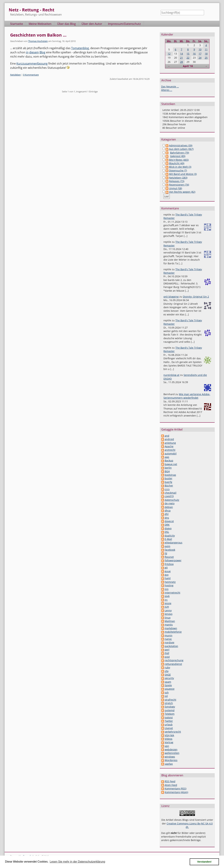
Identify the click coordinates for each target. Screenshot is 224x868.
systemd (170, 710)
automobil (171, 454)
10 (200, 49)
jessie (168, 603)
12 (169, 54)
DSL (167, 532)
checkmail (171, 493)
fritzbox (169, 564)
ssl (166, 696)
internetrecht (172, 593)
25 (206, 58)
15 (188, 54)
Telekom (170, 714)
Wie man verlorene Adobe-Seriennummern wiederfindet (187, 396)
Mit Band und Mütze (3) (183, 174)
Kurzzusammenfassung (32, 63)
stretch (169, 703)
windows (170, 757)
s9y (167, 671)
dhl (167, 514)
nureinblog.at (171, 375)
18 (206, 54)
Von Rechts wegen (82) (182, 192)
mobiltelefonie (173, 632)
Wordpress (171, 760)
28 (181, 62)
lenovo (169, 614)
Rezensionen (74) (179, 185)
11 (206, 49)
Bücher (169, 486)
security (169, 678)
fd (166, 553)
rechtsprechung (174, 660)
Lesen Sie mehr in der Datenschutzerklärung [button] (77, 862)
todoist (169, 717)
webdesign (171, 749)
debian (169, 507)
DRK (167, 525)
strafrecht (170, 700)
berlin (168, 468)
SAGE (168, 675)
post (167, 657)
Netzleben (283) (178, 178)
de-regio (170, 503)
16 (194, 54)
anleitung (170, 443)
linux (168, 618)
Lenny (168, 610)
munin (169, 635)
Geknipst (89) (178, 156)
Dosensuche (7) (178, 170)
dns (167, 518)
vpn (167, 746)
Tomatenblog (80, 48)
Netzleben (15, 75)
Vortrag (169, 742)
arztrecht (170, 450)
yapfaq (169, 764)
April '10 (188, 66)
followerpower (173, 560)
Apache (169, 446)
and (167, 436)
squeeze (170, 689)
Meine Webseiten (40, 24)
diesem (34, 52)
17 (200, 54)
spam (168, 682)
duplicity (170, 536)
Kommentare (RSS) (176, 788)
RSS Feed (170, 781)
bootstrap (170, 475)
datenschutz (172, 500)
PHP (167, 653)
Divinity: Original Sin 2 (196, 297)
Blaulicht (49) (177, 163)
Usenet (169, 728)
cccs (167, 489)
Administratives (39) (181, 145)
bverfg (168, 482)
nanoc (168, 639)
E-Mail (168, 539)
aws (167, 457)
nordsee (169, 642)
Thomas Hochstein (38, 41)
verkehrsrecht (173, 732)
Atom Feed (171, 785)
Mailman (170, 621)
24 (200, 58)
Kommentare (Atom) (176, 792)
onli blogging (171, 297)
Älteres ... (167, 90)
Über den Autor (92, 24)
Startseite (17, 24)
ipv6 (167, 596)
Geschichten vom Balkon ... (38, 35)
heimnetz (170, 582)
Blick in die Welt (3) (180, 167)
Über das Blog (66, 24)
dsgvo (168, 528)
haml (168, 578)
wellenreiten (172, 753)
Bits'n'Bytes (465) (179, 160)
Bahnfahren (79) (180, 153)
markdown (171, 628)
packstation (171, 646)
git (166, 568)
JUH (167, 607)
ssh (167, 692)
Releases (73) (177, 181)
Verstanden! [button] (204, 862)
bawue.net (171, 464)
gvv (167, 575)
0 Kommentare (31, 75)
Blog (42, 52)
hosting (169, 585)
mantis (169, 625)
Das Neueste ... (170, 87)
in (27, 52)
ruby (167, 667)
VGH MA (169, 735)
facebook (170, 550)
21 (181, 58)
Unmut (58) (176, 188)
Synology (170, 707)
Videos (169, 739)
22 (188, 58)
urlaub (169, 724)
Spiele (168, 685)
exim (167, 546)
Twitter (169, 721)
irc (166, 600)
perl (167, 650)
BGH (167, 471)
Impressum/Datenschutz (124, 24)
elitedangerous (174, 543)
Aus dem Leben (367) (181, 149)
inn (167, 589)
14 (181, 54)
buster (169, 478)
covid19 (169, 496)
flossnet (169, 557)
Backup (169, 461)
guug (168, 571)
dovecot (169, 521)
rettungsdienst (173, 664)
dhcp (168, 511)
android (169, 439)
